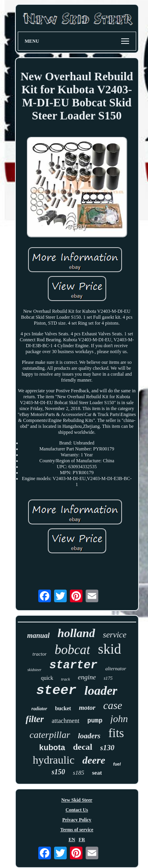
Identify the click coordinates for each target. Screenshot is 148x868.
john (119, 719)
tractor (39, 654)
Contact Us (77, 810)
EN (72, 840)
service (115, 635)
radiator (39, 709)
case (113, 705)
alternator (116, 668)
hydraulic (54, 760)
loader (101, 690)
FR (82, 840)
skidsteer (34, 670)
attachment (66, 721)
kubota (52, 747)
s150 (58, 772)
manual (38, 635)
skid (109, 649)
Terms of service (77, 830)
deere (94, 760)
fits (116, 733)
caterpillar (50, 735)
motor (87, 708)
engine (87, 677)
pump (95, 721)
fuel (117, 764)
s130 (107, 748)
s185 (79, 773)
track (66, 679)
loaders (89, 736)
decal (83, 747)
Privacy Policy (77, 820)
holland (76, 633)
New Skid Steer (77, 800)
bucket (63, 708)
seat (97, 773)
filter (35, 719)
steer (56, 690)
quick (47, 678)
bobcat (72, 650)
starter (73, 665)
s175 (108, 678)
